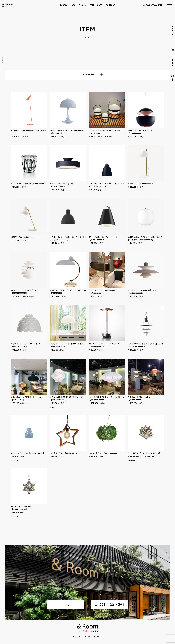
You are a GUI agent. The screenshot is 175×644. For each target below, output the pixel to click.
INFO (73, 5)
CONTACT (110, 5)
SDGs (88, 637)
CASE (100, 5)
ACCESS (64, 5)
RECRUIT (77, 637)
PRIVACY (98, 637)
